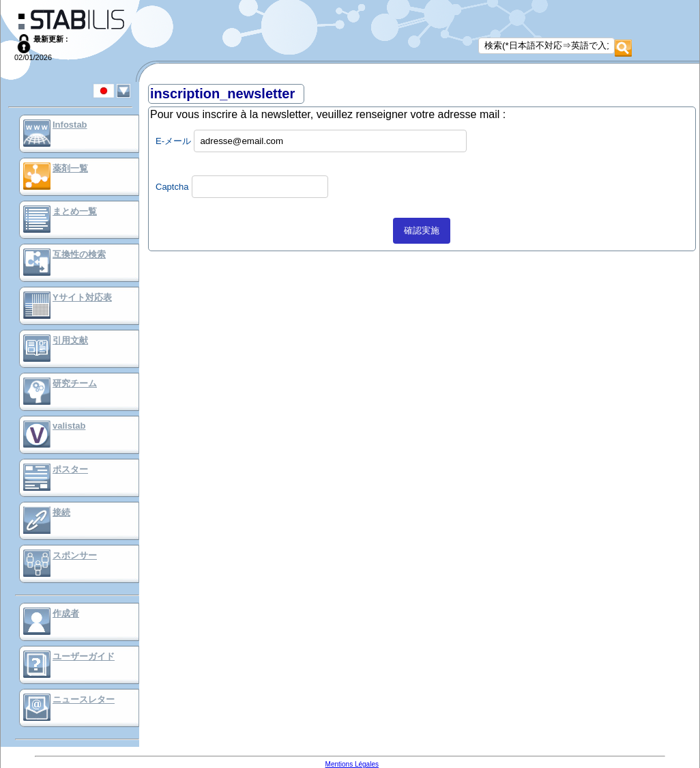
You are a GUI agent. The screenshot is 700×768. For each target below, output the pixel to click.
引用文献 (70, 340)
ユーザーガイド (84, 656)
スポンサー (75, 555)
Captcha (172, 187)
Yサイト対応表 (82, 297)
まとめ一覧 (75, 211)
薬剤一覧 (70, 168)
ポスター (70, 469)
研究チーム (75, 383)
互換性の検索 (79, 254)
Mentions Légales (352, 764)
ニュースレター (84, 699)
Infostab (70, 125)
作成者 (66, 613)
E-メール (173, 141)
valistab (69, 426)
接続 (61, 512)
